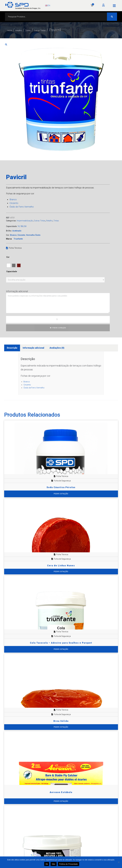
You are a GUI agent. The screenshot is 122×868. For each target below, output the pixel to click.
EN (48, 6)
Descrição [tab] (12, 348)
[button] (114, 6)
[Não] (119, 862)
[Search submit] (112, 17)
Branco (13, 199)
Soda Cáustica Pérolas (61, 487)
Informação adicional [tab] (33, 348)
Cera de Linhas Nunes (61, 566)
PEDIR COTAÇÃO (59, 328)
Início (12, 30)
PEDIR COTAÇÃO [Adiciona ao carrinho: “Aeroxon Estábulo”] (61, 801)
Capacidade (12, 271)
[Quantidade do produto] (58, 319)
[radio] (9, 265)
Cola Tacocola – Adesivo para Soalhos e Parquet (61, 643)
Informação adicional (17, 291)
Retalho (26, 30)
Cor (8, 257)
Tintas (40, 30)
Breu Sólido (61, 721)
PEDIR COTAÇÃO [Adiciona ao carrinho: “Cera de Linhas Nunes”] (61, 572)
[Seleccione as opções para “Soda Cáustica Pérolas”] (61, 494)
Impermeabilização (25, 221)
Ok (47, 864)
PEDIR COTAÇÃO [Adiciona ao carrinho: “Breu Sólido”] (61, 727)
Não (54, 864)
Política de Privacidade (69, 864)
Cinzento (14, 203)
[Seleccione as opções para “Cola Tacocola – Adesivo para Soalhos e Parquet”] (61, 649)
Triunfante (18, 239)
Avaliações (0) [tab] (57, 348)
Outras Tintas (60, 30)
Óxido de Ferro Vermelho (22, 207)
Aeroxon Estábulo (61, 792)
